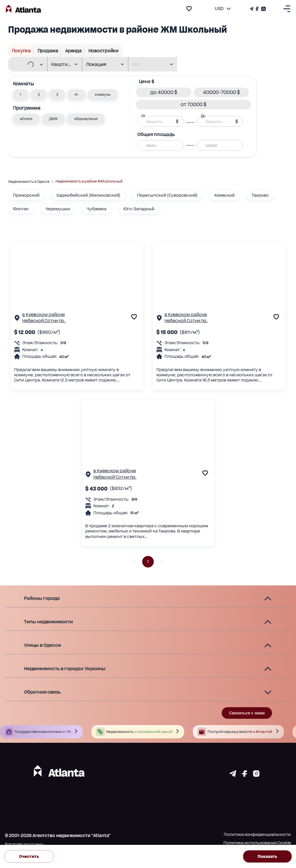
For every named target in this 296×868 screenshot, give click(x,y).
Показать (267, 856)
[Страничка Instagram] (263, 9)
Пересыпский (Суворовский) (167, 195)
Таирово (260, 195)
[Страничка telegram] (233, 775)
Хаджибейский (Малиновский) (88, 195)
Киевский (225, 195)
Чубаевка (97, 209)
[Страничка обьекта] (17, 319)
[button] (21, 95)
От (143, 116)
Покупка (21, 51)
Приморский (26, 195)
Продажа (48, 51)
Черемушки (58, 209)
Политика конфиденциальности (257, 834)
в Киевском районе (44, 315)
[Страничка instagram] (256, 775)
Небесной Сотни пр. (44, 321)
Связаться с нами (247, 713)
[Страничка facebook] (245, 775)
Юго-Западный (139, 209)
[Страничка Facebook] (257, 9)
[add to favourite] (189, 9)
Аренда (73, 51)
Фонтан (21, 209)
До (203, 116)
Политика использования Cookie (257, 843)
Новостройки (103, 51)
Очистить (29, 856)
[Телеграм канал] (252, 9)
